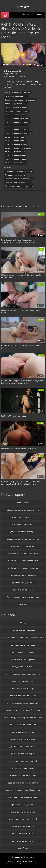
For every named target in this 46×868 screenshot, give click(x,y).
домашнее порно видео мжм (17, 129)
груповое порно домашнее (16, 107)
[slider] (11, 65)
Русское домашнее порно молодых (19, 186)
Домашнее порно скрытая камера (19, 179)
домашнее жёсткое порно (15, 115)
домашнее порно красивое (16, 144)
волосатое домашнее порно (16, 104)
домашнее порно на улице (16, 159)
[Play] (4, 65)
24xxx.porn (17, 857)
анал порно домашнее (21, 93)
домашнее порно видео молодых (18, 133)
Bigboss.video (28, 14)
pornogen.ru (25, 6)
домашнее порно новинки (15, 163)
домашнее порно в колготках (17, 118)
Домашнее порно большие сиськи (19, 171)
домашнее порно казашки (15, 141)
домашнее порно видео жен (16, 126)
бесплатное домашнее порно (17, 96)
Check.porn (29, 857)
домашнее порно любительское (18, 148)
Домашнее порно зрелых (15, 175)
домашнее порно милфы (15, 152)
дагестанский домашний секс (17, 111)
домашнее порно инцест (15, 137)
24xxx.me (40, 14)
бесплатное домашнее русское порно (20, 100)
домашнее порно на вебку (16, 155)
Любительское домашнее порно (18, 182)
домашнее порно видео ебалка (17, 122)
